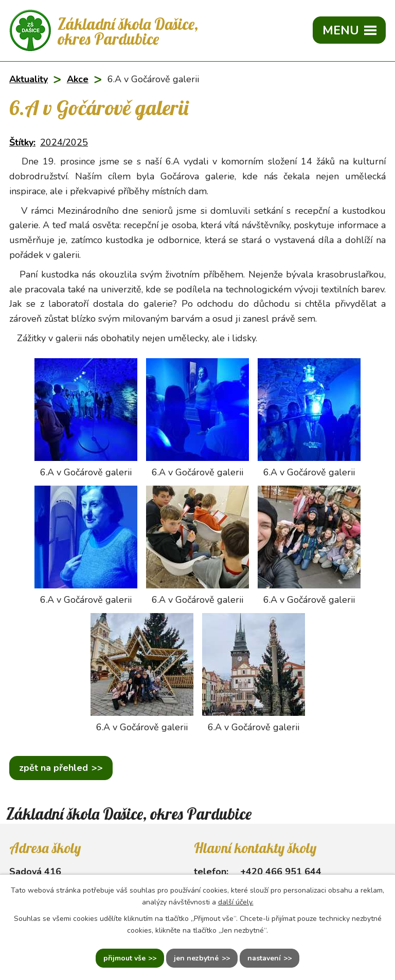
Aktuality (29, 79)
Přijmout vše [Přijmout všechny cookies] (124, 958)
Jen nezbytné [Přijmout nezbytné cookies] (196, 958)
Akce (78, 79)
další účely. (236, 902)
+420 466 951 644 (281, 872)
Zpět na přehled (53, 768)
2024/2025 (64, 142)
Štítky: (22, 142)
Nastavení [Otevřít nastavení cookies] (264, 958)
